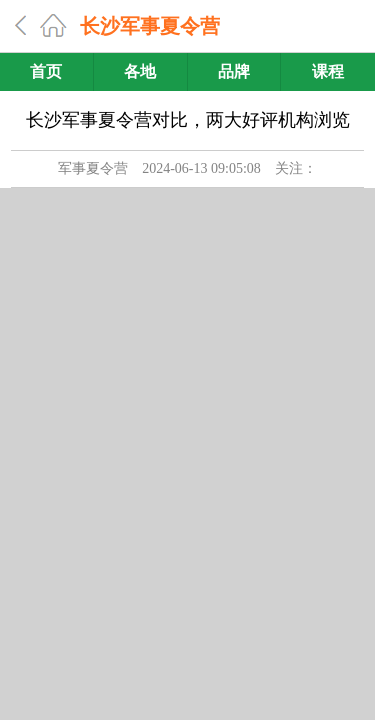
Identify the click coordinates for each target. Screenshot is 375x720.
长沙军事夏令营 (150, 26)
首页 (46, 71)
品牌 (234, 71)
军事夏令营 (93, 168)
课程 (328, 71)
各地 (140, 71)
